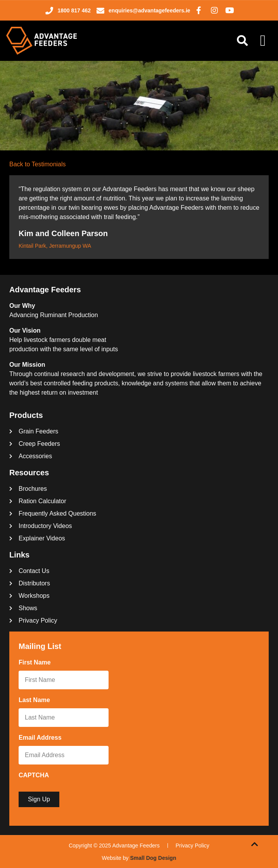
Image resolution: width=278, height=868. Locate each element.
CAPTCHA (34, 775)
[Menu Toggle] (263, 41)
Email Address (42, 738)
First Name (36, 663)
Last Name (36, 701)
